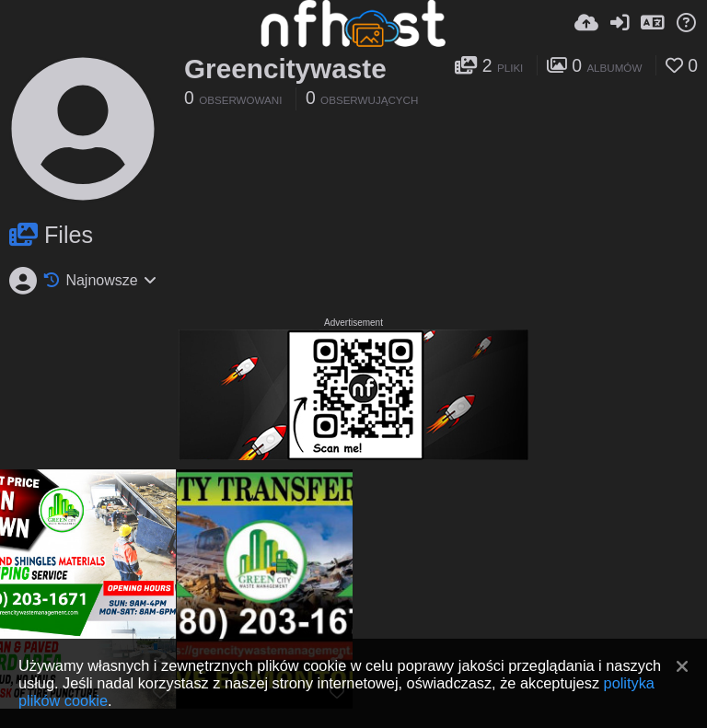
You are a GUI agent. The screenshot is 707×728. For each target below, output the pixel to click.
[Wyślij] (586, 23)
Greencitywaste (285, 69)
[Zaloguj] (620, 23)
